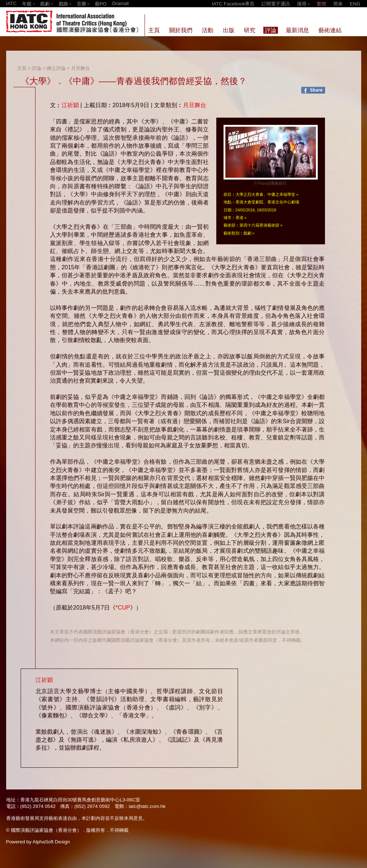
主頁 (22, 68)
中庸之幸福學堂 (281, 194)
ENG (355, 4)
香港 (239, 218)
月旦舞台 (80, 68)
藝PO (101, 4)
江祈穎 (70, 105)
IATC (11, 3)
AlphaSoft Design (51, 842)
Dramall (120, 3)
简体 (338, 4)
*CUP (123, 608)
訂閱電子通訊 (276, 4)
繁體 (321, 4)
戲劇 (247, 233)
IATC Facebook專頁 (233, 4)
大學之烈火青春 (249, 194)
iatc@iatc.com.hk (147, 806)
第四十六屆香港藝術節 (259, 225)
